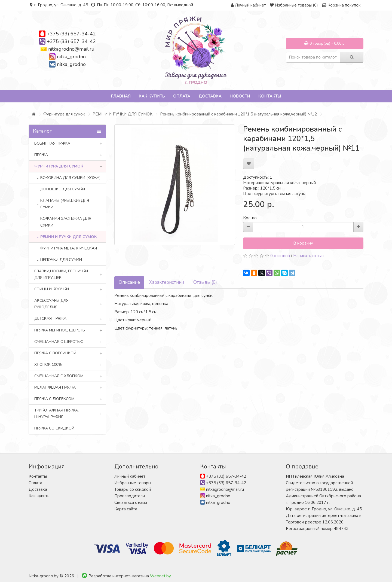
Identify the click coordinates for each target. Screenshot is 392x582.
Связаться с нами (131, 502)
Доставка (210, 96)
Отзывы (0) (205, 282)
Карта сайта (126, 509)
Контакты (270, 96)
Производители (130, 496)
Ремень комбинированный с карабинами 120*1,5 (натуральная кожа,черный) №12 (238, 114)
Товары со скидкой (133, 489)
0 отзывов (280, 256)
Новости (240, 96)
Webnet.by (160, 576)
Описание (129, 282)
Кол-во (250, 218)
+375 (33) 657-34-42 (71, 34)
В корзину (303, 243)
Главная (121, 96)
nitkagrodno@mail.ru (71, 49)
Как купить (152, 96)
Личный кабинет (130, 476)
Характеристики (167, 282)
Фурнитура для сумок (64, 114)
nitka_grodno (71, 57)
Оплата (182, 96)
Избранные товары (133, 483)
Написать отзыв (308, 256)
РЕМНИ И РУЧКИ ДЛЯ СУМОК (122, 114)
